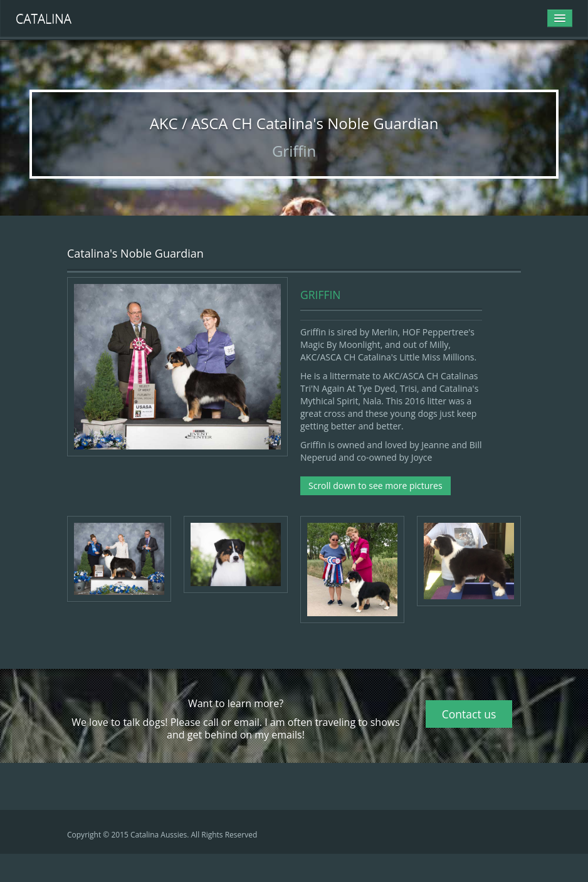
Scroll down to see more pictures (375, 486)
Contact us (469, 714)
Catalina (44, 18)
